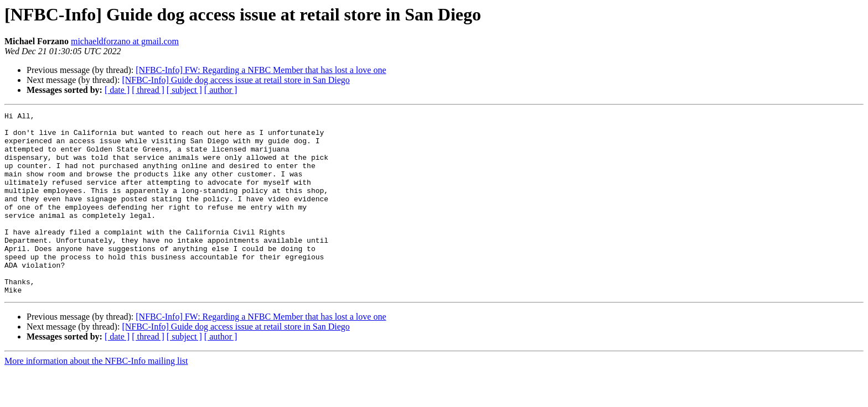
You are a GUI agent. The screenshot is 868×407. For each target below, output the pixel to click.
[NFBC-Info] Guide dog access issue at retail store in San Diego (236, 80)
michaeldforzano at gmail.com (125, 41)
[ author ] (221, 90)
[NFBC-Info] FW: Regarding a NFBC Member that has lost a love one (261, 70)
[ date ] (117, 90)
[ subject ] (184, 90)
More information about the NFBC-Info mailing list (96, 397)
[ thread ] (148, 90)
